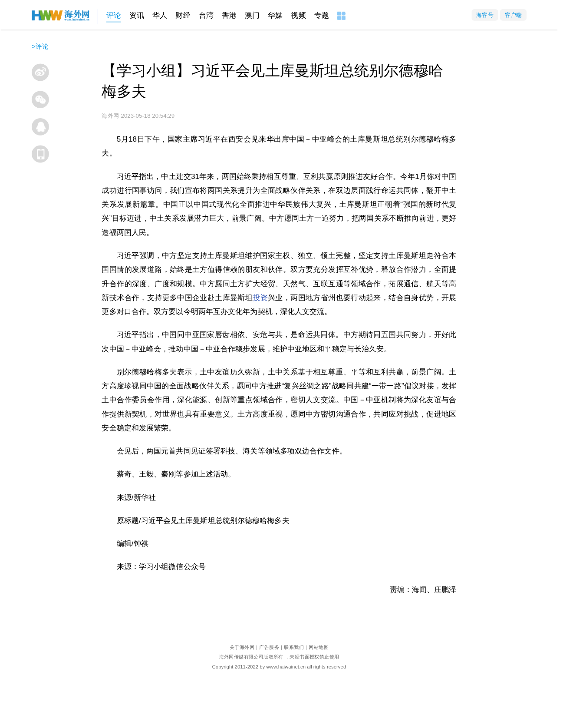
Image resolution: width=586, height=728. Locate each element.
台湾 (206, 15)
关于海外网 (242, 647)
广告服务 (269, 647)
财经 (183, 15)
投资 (260, 298)
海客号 (485, 15)
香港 (229, 15)
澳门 (252, 15)
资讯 (137, 15)
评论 (114, 15)
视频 (298, 15)
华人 (160, 15)
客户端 (514, 15)
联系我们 (294, 647)
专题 (322, 15)
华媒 (275, 15)
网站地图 (319, 647)
